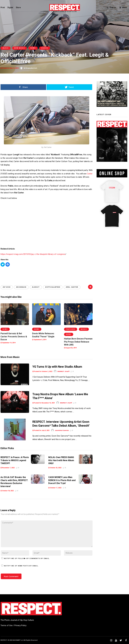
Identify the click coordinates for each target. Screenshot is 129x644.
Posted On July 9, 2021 (41, 430)
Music (6, 48)
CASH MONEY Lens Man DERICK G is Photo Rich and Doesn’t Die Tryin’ (62, 480)
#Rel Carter (72, 287)
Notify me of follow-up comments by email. (27, 558)
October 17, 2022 (55, 488)
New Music (19, 48)
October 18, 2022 (7, 490)
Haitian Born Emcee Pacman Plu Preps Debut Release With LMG (78, 342)
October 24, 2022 (55, 467)
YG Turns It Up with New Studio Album (57, 367)
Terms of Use (7, 625)
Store (18, 7)
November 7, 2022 (8, 467)
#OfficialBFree (53, 287)
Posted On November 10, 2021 (44, 403)
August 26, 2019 (70, 348)
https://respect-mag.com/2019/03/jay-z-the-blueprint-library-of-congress (33, 254)
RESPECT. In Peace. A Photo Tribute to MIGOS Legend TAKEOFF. (15, 460)
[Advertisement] (47, 273)
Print (3, 7)
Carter (90, 174)
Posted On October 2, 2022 (42, 371)
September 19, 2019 (8, 343)
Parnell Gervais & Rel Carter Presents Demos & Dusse (14, 337)
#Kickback (21, 287)
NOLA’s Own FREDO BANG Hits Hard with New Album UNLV (61, 460)
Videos (45, 48)
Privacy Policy (20, 625)
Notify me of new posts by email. (21, 566)
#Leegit (36, 287)
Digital (10, 7)
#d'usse (7, 287)
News (33, 48)
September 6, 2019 (39, 340)
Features (71, 329)
